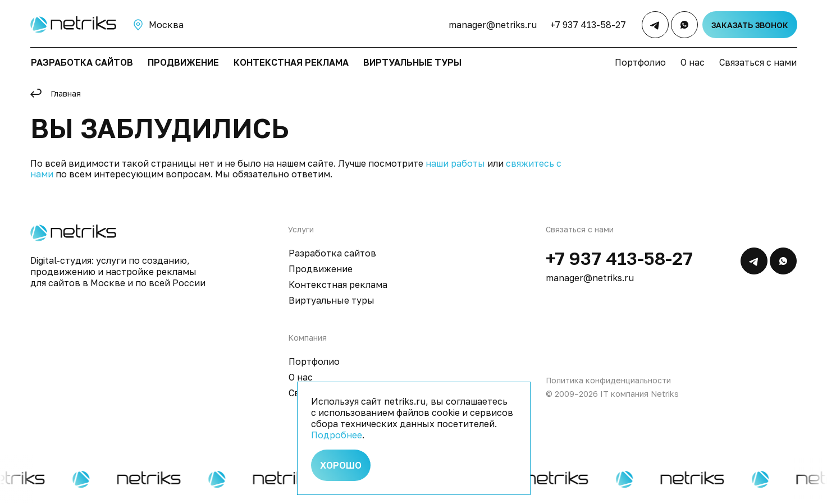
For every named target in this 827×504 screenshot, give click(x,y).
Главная (66, 93)
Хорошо (341, 465)
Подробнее (337, 435)
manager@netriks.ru (493, 25)
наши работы (455, 163)
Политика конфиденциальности (608, 380)
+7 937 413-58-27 (588, 25)
